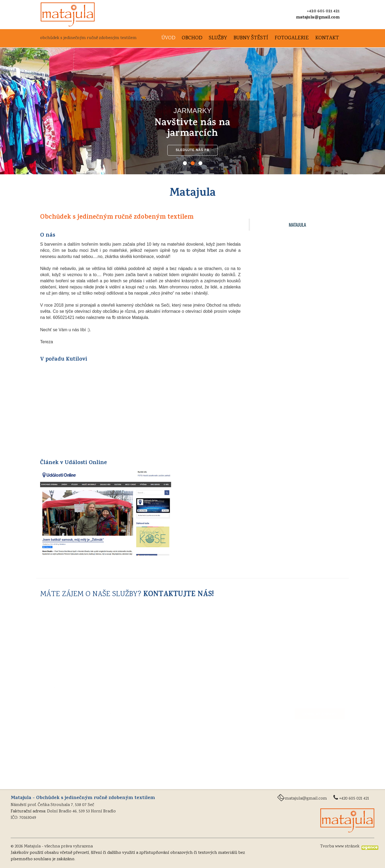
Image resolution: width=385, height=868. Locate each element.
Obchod (192, 38)
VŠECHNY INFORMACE (297, 344)
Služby (218, 38)
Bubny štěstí (251, 38)
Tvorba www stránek (340, 846)
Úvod (168, 38)
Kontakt (327, 38)
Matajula (297, 225)
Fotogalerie (292, 38)
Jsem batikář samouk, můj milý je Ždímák (293, 318)
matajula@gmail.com (318, 18)
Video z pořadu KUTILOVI (283, 331)
